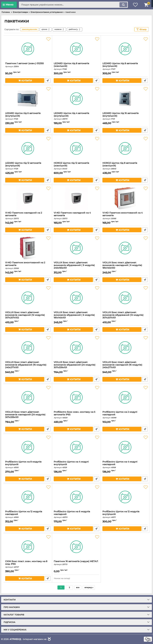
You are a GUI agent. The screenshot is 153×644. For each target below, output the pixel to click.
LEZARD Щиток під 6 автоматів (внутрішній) (28, 116)
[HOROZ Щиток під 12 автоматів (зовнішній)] (76, 148)
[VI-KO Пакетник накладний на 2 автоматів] (28, 198)
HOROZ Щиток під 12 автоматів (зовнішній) (76, 166)
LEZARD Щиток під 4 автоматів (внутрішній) (76, 116)
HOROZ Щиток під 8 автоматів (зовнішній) (125, 166)
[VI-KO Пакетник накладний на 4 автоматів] (76, 198)
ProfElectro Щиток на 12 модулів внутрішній (125, 514)
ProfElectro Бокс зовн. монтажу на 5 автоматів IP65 (76, 415)
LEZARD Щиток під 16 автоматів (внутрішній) (125, 116)
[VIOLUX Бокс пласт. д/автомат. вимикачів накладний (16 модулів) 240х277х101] (125, 348)
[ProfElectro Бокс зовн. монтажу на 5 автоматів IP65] (76, 397)
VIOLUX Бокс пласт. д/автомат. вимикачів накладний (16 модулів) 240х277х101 (125, 366)
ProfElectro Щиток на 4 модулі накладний (125, 465)
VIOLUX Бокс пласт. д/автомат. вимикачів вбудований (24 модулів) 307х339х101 (76, 366)
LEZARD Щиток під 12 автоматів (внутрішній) (28, 166)
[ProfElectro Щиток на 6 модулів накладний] (76, 497)
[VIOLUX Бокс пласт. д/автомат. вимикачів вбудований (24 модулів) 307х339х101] (76, 348)
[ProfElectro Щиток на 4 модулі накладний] (125, 447)
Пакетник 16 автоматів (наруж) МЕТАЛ (76, 563)
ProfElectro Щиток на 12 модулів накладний (28, 514)
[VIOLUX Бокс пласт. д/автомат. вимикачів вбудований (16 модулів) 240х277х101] (28, 348)
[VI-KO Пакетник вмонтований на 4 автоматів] (125, 198)
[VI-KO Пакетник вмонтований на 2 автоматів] (28, 248)
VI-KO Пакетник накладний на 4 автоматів (76, 216)
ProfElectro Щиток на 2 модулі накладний (125, 415)
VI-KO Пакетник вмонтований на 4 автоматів (125, 216)
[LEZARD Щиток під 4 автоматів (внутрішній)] (76, 99)
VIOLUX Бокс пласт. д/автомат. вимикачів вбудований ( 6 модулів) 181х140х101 (76, 316)
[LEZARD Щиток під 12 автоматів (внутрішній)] (28, 148)
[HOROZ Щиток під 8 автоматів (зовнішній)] (125, 148)
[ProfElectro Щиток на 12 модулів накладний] (28, 497)
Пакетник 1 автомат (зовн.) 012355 (28, 65)
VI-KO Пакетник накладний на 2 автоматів (28, 216)
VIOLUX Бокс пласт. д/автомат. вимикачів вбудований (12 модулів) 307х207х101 (125, 316)
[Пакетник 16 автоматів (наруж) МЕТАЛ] (76, 547)
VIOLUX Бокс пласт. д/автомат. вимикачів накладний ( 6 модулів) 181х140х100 (125, 267)
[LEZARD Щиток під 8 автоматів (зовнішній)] (76, 49)
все (78, 587)
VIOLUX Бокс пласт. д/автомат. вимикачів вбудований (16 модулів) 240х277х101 (28, 366)
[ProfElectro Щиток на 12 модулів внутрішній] (125, 497)
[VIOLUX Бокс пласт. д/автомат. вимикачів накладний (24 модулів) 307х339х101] (28, 397)
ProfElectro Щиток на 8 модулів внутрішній (28, 465)
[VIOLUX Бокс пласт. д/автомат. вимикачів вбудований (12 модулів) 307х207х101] (125, 298)
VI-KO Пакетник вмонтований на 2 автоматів (28, 265)
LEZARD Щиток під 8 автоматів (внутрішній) (125, 66)
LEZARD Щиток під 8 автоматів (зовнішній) (76, 66)
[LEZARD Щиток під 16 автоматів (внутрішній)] (125, 99)
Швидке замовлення (48, 81)
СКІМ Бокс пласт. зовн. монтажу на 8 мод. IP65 (28, 564)
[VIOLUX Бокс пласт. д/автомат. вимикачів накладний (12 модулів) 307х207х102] (28, 298)
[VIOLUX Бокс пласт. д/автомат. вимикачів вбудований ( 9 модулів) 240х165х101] (76, 248)
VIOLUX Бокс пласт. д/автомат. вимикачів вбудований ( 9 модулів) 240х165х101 (76, 267)
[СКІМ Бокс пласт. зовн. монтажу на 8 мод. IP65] (28, 547)
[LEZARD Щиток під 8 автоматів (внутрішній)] (125, 49)
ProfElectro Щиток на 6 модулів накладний (76, 514)
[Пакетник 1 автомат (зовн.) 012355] (28, 49)
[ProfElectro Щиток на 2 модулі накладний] (125, 397)
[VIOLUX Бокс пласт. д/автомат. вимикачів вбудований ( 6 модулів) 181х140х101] (76, 298)
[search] (73, 5)
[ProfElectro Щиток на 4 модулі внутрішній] (76, 447)
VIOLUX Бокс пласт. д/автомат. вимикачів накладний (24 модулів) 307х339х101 (28, 416)
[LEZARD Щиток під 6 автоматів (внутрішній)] (28, 99)
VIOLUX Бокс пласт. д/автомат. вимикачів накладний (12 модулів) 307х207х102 (28, 316)
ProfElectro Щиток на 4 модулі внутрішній (76, 465)
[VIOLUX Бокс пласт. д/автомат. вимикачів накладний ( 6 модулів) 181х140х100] (125, 248)
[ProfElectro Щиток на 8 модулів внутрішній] (28, 447)
